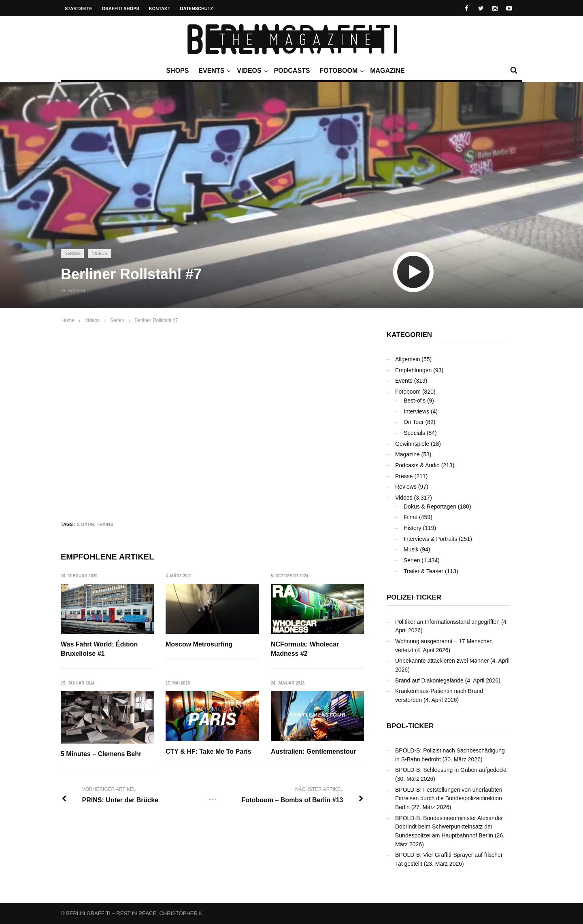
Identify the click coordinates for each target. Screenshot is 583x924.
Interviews (416, 411)
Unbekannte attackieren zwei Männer (442, 661)
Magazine (387, 71)
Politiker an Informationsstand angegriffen (447, 622)
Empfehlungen (413, 370)
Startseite (79, 8)
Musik (411, 549)
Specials (414, 433)
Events (213, 71)
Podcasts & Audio (417, 465)
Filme (411, 517)
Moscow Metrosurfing (199, 644)
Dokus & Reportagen (430, 507)
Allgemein (407, 359)
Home (68, 320)
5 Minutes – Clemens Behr (101, 754)
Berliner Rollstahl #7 (156, 320)
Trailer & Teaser (423, 571)
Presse (404, 476)
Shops (177, 71)
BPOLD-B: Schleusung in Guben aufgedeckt (451, 770)
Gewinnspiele (412, 444)
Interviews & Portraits (430, 539)
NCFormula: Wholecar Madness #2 (305, 649)
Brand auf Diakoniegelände (429, 680)
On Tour (414, 422)
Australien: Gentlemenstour (314, 751)
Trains (105, 524)
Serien (72, 253)
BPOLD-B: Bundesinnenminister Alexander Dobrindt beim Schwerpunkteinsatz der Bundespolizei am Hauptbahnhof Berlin (449, 827)
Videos (251, 71)
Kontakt (160, 8)
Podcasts (292, 71)
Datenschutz (197, 8)
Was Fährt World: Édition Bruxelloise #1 (99, 649)
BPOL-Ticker (410, 726)
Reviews (406, 487)
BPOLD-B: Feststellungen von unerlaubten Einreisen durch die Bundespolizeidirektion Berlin (449, 798)
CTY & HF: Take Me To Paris (209, 751)
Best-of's (415, 401)
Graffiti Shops (121, 8)
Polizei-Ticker (414, 597)
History (413, 528)
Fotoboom (340, 71)
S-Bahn (86, 524)
